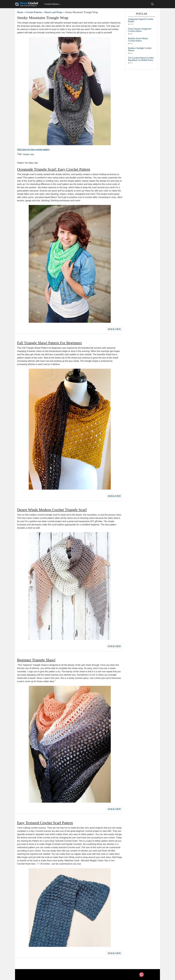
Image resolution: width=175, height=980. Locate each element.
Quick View (114, 329)
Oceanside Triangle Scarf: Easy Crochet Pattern (54, 169)
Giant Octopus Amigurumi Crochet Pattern (140, 30)
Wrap (32, 154)
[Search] (152, 4)
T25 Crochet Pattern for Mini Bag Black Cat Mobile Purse (141, 59)
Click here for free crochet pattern (33, 149)
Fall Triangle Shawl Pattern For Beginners (49, 343)
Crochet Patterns (52, 4)
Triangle (26, 154)
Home (20, 12)
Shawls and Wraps (53, 12)
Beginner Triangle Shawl (36, 660)
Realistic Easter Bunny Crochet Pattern (138, 40)
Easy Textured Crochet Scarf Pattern (45, 823)
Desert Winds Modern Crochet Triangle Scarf (52, 510)
